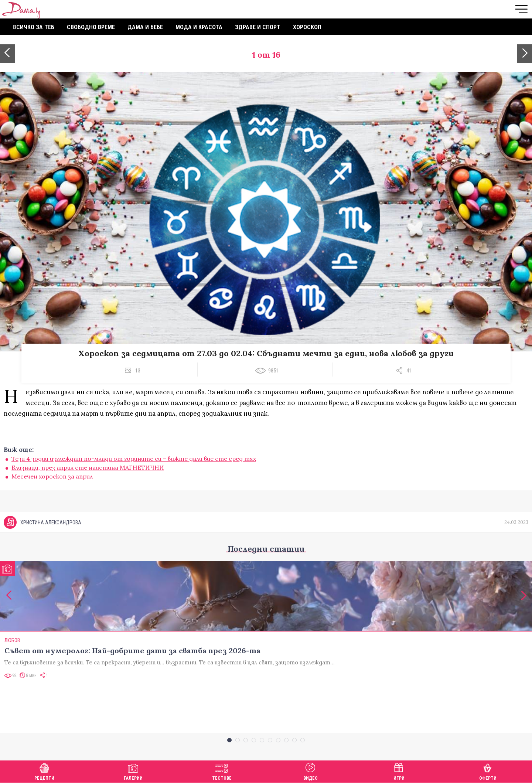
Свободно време (91, 27)
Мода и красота (199, 27)
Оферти (488, 771)
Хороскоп (307, 27)
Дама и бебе (145, 27)
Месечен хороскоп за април (52, 476)
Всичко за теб (34, 27)
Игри (399, 771)
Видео (311, 771)
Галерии (133, 771)
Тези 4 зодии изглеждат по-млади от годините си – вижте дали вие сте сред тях (134, 459)
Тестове (222, 771)
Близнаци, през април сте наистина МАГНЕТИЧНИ (88, 467)
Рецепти (44, 771)
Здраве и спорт (258, 27)
